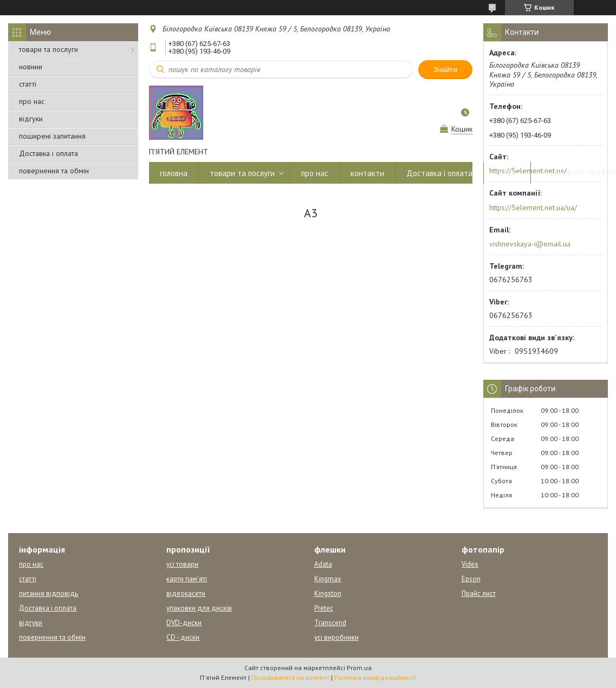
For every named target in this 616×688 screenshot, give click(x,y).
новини (31, 67)
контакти (367, 173)
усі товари (182, 564)
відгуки (31, 119)
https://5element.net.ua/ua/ (533, 207)
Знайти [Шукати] (445, 70)
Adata (323, 564)
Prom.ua (359, 668)
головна (174, 173)
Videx (470, 564)
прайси (507, 173)
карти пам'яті (187, 579)
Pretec (324, 608)
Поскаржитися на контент (290, 677)
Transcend (330, 623)
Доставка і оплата (48, 153)
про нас (32, 101)
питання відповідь (48, 593)
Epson (471, 579)
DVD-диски (184, 623)
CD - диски (183, 637)
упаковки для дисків (199, 608)
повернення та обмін (54, 171)
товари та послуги (48, 49)
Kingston (328, 593)
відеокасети (186, 593)
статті (28, 84)
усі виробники (336, 637)
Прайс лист (479, 593)
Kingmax (328, 579)
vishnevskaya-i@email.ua (530, 244)
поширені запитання (52, 136)
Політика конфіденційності (375, 677)
